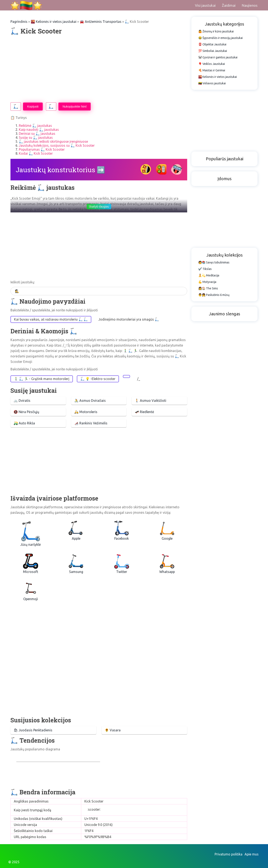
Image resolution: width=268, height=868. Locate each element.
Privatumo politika (229, 854)
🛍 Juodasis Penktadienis (33, 730)
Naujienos (250, 5)
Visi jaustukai (205, 5)
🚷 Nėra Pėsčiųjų (26, 412)
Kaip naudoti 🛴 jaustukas (39, 130)
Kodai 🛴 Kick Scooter (36, 153)
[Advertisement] (99, 69)
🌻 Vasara (113, 730)
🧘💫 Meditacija (209, 275)
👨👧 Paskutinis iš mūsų (214, 295)
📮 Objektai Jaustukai (212, 44)
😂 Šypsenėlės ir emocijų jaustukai (220, 38)
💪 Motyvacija (207, 282)
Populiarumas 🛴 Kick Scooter (42, 149)
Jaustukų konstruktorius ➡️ (60, 170)
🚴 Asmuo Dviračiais (90, 401)
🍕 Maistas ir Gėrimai (212, 70)
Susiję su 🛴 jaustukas (36, 137)
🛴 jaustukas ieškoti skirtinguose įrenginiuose (53, 141)
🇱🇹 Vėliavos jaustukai (212, 83)
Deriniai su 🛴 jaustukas (37, 134)
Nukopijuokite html (75, 107)
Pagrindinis (19, 22)
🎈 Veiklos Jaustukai (212, 64)
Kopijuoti (33, 107)
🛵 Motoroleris (86, 412)
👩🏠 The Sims (208, 288)
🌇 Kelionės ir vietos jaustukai (54, 22)
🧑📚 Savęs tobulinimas (214, 262)
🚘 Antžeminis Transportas (101, 22)
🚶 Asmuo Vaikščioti (151, 401)
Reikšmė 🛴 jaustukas (35, 126)
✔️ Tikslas (205, 269)
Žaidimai (229, 5)
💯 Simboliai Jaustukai (213, 51)
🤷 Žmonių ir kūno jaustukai (216, 31)
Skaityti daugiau (99, 207)
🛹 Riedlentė (144, 412)
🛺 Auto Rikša (24, 423)
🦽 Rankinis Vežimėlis (91, 423)
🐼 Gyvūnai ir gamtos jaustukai (218, 57)
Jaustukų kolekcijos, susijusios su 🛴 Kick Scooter (57, 145)
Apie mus (252, 854)
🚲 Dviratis (22, 401)
